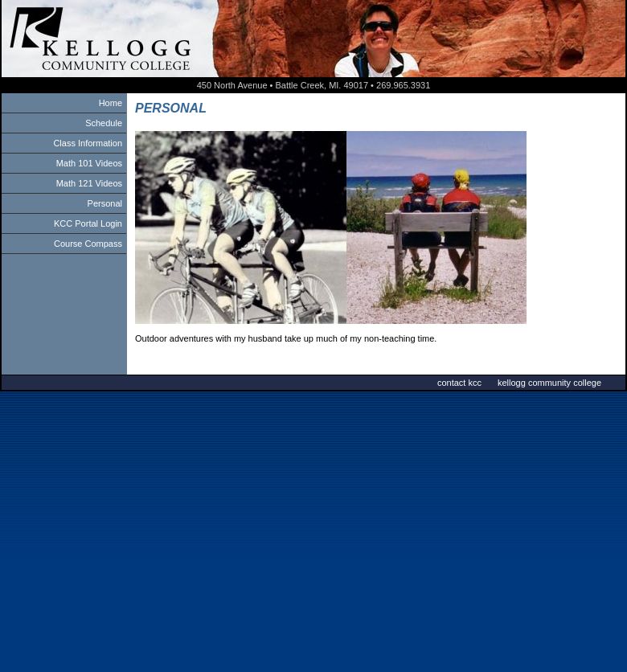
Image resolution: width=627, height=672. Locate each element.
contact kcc (459, 383)
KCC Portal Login (88, 223)
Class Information (88, 143)
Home (111, 103)
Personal (105, 203)
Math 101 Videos (89, 163)
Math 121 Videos (89, 183)
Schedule (104, 123)
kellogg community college (549, 383)
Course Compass (88, 244)
